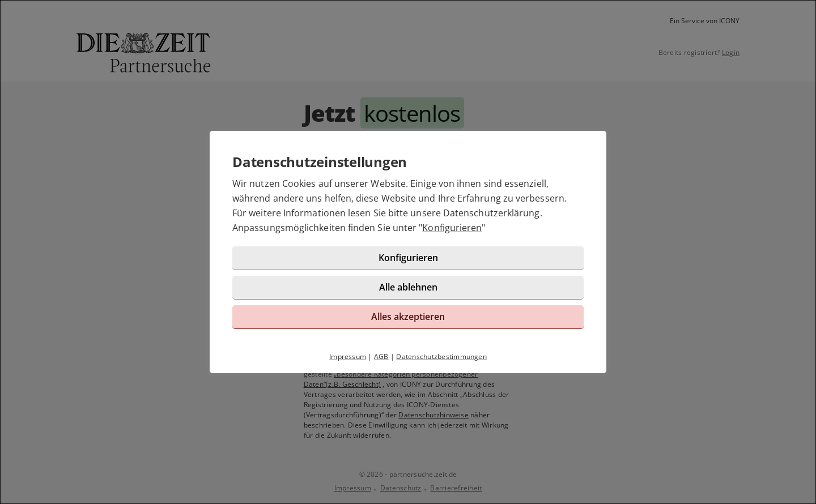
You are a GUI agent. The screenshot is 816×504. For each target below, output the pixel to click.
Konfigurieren (452, 228)
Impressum (348, 356)
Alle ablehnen (408, 287)
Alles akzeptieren (408, 317)
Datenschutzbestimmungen (441, 356)
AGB (381, 356)
